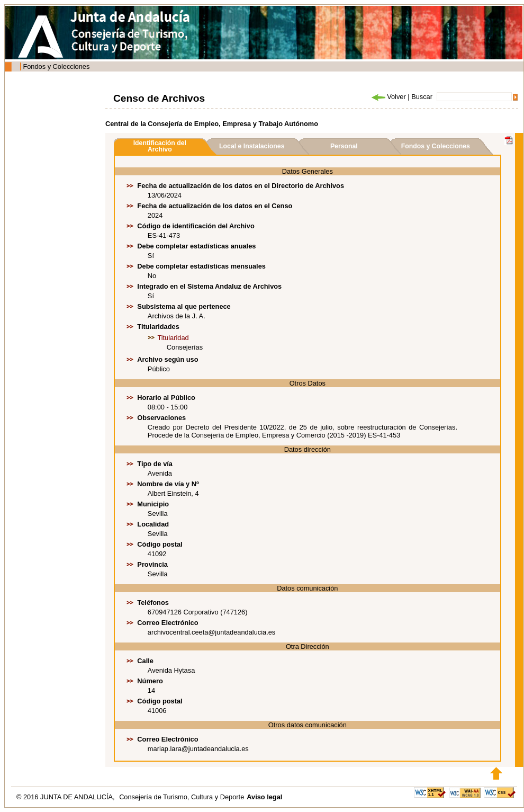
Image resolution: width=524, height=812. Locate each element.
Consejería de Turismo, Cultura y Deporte (182, 797)
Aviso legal (264, 797)
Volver (388, 97)
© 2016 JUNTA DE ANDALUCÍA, (66, 797)
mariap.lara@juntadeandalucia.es (198, 749)
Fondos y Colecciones (56, 66)
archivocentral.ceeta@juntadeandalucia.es (211, 632)
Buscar (422, 97)
